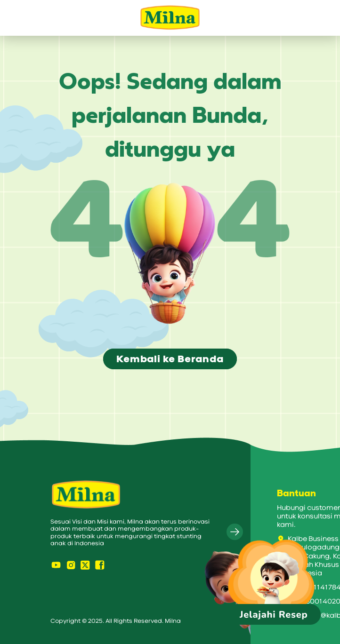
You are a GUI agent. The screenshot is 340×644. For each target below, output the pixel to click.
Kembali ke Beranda (170, 359)
